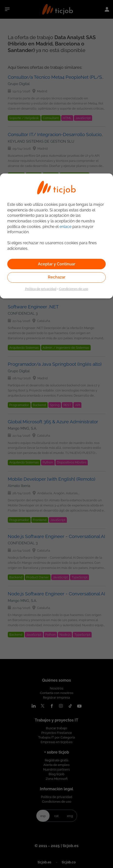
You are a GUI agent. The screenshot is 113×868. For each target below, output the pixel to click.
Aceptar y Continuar (57, 264)
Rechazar (57, 277)
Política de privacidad (41, 289)
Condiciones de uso (74, 289)
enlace (65, 227)
